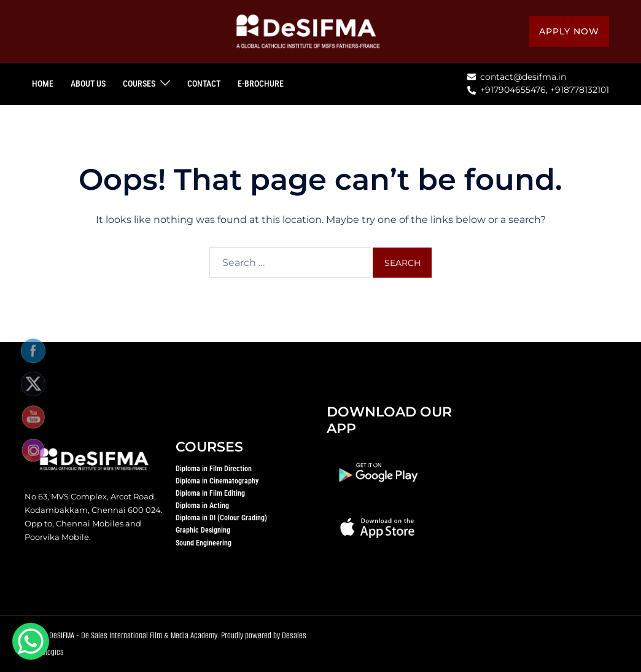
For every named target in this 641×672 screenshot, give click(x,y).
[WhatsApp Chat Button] (31, 641)
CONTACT (204, 84)
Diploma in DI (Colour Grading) (221, 518)
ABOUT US (88, 84)
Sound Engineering (204, 543)
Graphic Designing (203, 530)
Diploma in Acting (202, 506)
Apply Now (569, 31)
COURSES (139, 84)
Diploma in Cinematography (217, 481)
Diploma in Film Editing (210, 493)
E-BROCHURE (261, 84)
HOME (43, 84)
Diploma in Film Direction (214, 469)
